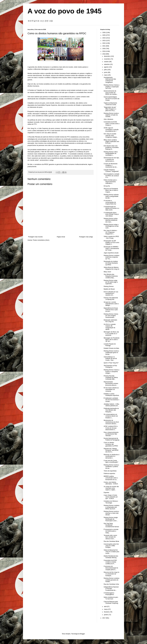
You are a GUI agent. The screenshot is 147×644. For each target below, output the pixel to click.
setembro (107, 64)
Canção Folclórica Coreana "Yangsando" (111, 171)
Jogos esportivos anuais (111, 253)
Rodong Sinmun (109, 286)
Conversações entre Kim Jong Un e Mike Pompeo (111, 546)
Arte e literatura (108, 119)
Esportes (106, 493)
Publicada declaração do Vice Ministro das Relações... (111, 410)
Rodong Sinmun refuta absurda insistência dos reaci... (111, 220)
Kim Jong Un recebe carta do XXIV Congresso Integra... (111, 135)
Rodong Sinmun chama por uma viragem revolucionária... (111, 316)
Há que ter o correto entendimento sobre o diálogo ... (111, 304)
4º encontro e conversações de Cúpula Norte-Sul (110, 202)
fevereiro (107, 612)
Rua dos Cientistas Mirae (111, 541)
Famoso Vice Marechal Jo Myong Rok (111, 299)
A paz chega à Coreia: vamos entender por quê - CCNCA (111, 497)
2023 (104, 41)
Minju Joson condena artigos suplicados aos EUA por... (111, 142)
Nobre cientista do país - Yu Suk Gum (111, 598)
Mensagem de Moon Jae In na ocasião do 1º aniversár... (111, 334)
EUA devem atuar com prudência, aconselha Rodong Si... (111, 148)
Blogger (83, 634)
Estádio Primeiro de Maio (111, 348)
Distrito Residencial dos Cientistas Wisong (111, 557)
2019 (104, 51)
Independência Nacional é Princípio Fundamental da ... (111, 589)
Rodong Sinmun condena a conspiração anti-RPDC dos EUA (111, 507)
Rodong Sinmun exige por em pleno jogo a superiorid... (111, 282)
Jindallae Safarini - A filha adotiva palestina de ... (111, 405)
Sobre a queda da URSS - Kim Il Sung (111, 237)
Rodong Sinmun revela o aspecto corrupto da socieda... (111, 115)
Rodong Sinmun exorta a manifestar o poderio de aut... (111, 467)
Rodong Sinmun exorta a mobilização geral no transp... (111, 353)
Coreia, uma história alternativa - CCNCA (111, 483)
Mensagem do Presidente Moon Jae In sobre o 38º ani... (112, 340)
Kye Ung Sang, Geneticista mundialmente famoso (111, 525)
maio (106, 75)
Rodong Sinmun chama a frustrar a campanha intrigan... (111, 371)
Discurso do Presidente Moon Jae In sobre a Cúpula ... (111, 190)
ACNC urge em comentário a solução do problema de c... (111, 130)
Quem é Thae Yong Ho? (111, 363)
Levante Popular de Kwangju (110, 345)
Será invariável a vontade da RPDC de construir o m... (111, 176)
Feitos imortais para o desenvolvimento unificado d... (110, 182)
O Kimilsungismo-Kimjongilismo (109, 594)
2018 (104, 54)
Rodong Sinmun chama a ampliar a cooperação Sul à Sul (111, 87)
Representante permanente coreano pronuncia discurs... (111, 384)
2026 (104, 33)
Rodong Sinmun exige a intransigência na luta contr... (111, 226)
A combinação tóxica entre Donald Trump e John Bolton (111, 214)
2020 (104, 49)
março (106, 609)
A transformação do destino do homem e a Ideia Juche (111, 208)
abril (106, 607)
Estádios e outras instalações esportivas (111, 395)
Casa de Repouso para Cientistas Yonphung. (111, 602)
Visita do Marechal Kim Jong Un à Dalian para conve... (111, 552)
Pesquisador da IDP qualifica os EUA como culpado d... (111, 242)
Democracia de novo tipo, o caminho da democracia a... (112, 159)
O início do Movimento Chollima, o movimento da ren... (111, 165)
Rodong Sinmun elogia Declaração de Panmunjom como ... (111, 519)
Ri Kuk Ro (107, 186)
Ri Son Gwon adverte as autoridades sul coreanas (111, 389)
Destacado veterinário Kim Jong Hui (110, 321)
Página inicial (61, 237)
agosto (106, 67)
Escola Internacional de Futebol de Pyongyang (111, 439)
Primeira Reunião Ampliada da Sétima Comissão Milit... (111, 378)
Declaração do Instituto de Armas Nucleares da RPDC (111, 263)
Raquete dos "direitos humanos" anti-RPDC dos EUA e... (111, 450)
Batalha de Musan (109, 289)
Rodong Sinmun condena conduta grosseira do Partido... (111, 580)
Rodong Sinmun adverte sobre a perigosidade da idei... (111, 196)
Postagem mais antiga (86, 237)
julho (106, 70)
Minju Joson (107, 272)
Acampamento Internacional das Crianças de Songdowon (110, 80)
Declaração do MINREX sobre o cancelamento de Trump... (111, 248)
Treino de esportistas (110, 471)
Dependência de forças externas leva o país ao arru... (111, 310)
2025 (104, 35)
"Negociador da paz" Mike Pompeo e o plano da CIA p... (110, 109)
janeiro (106, 615)
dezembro (107, 56)
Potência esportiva (109, 474)
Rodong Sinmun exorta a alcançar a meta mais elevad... (111, 513)
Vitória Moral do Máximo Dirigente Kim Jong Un (111, 268)
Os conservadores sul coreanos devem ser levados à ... (111, 416)
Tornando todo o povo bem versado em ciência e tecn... (110, 537)
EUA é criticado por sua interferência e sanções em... (111, 293)
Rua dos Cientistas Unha (111, 584)
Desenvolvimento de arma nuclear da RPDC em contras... (111, 93)
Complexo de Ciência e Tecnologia (111, 502)
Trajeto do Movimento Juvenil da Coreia (110, 104)
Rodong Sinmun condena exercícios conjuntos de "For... (111, 257)
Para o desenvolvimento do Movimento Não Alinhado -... (111, 434)
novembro (107, 59)
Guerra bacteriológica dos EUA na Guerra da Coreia (112, 99)
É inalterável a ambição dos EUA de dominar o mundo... (111, 400)
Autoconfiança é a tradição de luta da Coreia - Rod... (110, 359)
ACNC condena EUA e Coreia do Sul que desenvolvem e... (111, 428)
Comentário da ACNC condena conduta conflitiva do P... (110, 562)
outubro (107, 62)
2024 (104, 38)
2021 (104, 46)
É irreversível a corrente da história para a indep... (111, 531)
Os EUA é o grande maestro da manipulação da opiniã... (110, 327)
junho (106, 72)
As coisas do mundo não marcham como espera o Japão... (111, 488)
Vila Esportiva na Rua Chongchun (110, 366)
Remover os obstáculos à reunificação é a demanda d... (111, 456)
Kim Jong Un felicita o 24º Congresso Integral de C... (110, 232)
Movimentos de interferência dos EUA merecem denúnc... (111, 422)
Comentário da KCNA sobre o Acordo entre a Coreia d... (112, 124)
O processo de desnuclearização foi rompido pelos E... (111, 568)
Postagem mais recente (35, 237)
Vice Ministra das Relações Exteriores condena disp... (111, 276)
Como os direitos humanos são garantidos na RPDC (111, 444)
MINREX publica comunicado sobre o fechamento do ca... (111, 478)
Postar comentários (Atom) (41, 240)
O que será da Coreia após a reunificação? (111, 461)
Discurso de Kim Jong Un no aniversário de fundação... (111, 574)
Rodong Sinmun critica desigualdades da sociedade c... (111, 153)
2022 (104, 43)
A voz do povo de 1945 (65, 11)
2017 (104, 618)
